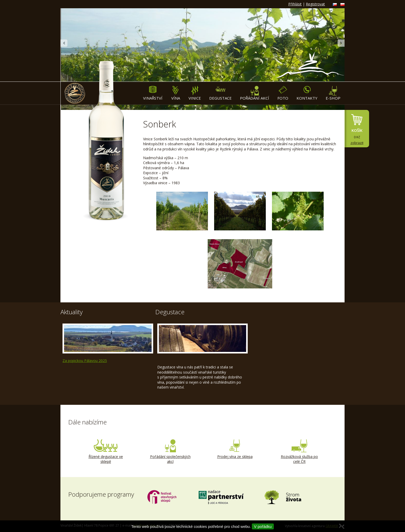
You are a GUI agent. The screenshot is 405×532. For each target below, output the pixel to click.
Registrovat (315, 4)
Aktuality (72, 312)
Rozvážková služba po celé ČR (299, 452)
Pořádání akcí (255, 93)
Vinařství (153, 93)
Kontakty (307, 93)
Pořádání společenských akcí (170, 452)
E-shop (333, 93)
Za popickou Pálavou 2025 (85, 361)
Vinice (195, 93)
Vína (176, 93)
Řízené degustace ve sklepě (106, 452)
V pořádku (263, 526)
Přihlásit (295, 4)
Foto (283, 93)
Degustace (220, 93)
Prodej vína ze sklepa (235, 449)
